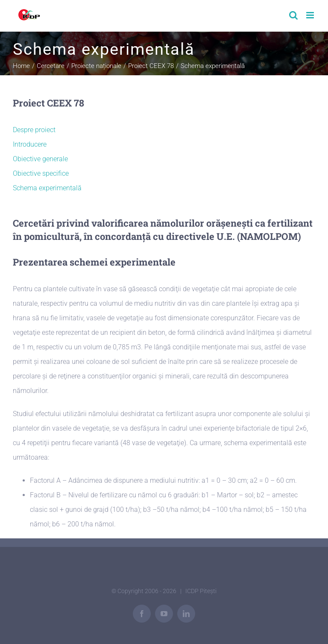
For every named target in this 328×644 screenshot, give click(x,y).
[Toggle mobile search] (293, 15)
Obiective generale (40, 159)
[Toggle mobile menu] (311, 15)
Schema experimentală (47, 188)
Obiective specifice (41, 173)
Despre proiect (34, 130)
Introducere (30, 144)
